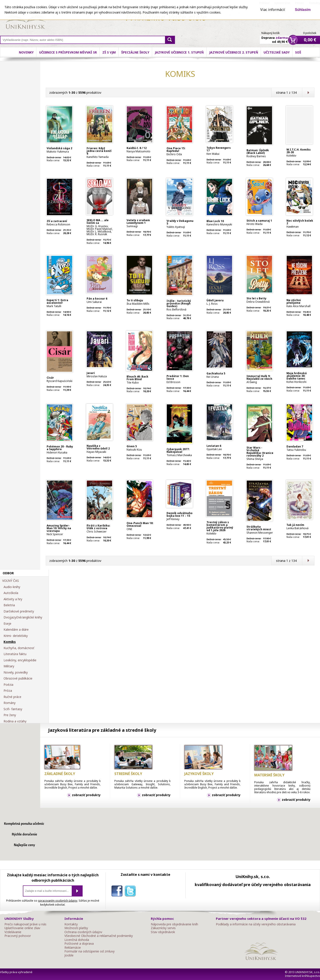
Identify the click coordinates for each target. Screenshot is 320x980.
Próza (8, 691)
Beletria (9, 605)
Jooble (69, 955)
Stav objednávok (163, 932)
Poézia (8, 685)
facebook (118, 892)
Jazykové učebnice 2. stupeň (234, 52)
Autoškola (11, 593)
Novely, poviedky (16, 672)
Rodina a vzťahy (15, 721)
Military (9, 666)
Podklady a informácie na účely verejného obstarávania (256, 924)
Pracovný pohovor (18, 936)
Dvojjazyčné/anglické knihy (23, 617)
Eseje (7, 624)
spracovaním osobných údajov (58, 901)
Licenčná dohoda (77, 940)
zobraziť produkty (86, 795)
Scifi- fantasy (13, 709)
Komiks (10, 642)
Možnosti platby (76, 928)
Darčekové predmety (19, 611)
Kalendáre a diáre (16, 630)
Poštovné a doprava (79, 944)
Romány (10, 703)
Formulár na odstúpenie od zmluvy (89, 951)
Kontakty (71, 924)
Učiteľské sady (277, 52)
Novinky (26, 52)
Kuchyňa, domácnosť (19, 648)
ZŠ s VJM (109, 52)
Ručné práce (12, 697)
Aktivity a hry (13, 599)
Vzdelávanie (13, 932)
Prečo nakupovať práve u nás (25, 924)
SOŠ (298, 52)
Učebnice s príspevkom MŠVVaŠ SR (68, 52)
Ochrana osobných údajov (83, 932)
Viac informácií (273, 10)
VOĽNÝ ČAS (11, 581)
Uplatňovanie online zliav (22, 928)
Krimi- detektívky (16, 636)
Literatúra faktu (15, 654)
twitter (131, 892)
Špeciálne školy (135, 52)
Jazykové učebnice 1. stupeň (179, 52)
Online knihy (26, 20)
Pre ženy (10, 715)
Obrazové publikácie (18, 678)
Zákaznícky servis (163, 928)
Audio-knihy (12, 587)
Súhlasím (303, 10)
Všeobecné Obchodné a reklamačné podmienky (99, 936)
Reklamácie (73, 948)
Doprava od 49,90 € (275, 37)
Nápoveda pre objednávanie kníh (174, 924)
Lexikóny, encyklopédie (20, 660)
